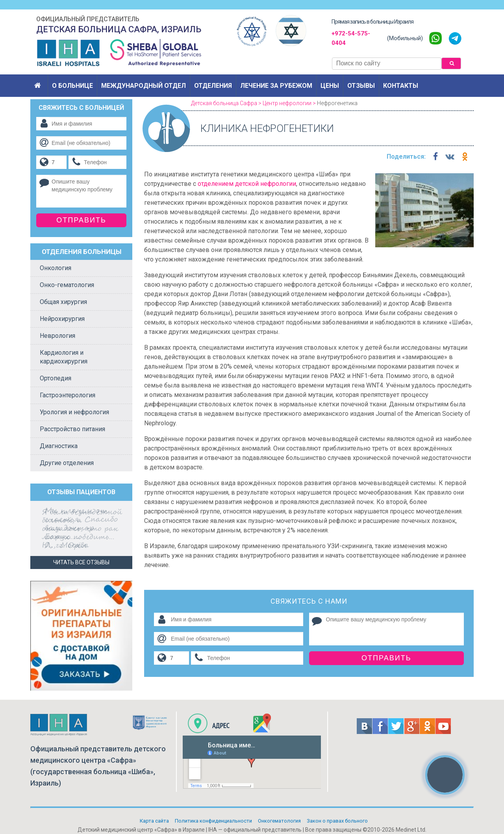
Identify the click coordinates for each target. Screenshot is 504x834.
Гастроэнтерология (68, 395)
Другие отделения (67, 463)
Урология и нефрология (74, 412)
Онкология (56, 268)
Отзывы (361, 86)
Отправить (386, 658)
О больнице (72, 86)
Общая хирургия (63, 302)
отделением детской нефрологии (247, 184)
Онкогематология (279, 821)
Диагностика (59, 446)
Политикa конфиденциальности (213, 821)
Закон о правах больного (337, 821)
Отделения (213, 86)
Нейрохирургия (62, 319)
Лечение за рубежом (276, 86)
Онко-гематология (67, 285)
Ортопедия (56, 378)
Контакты (401, 86)
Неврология (57, 336)
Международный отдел (144, 86)
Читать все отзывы (81, 562)
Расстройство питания (72, 429)
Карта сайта (154, 821)
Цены (330, 86)
